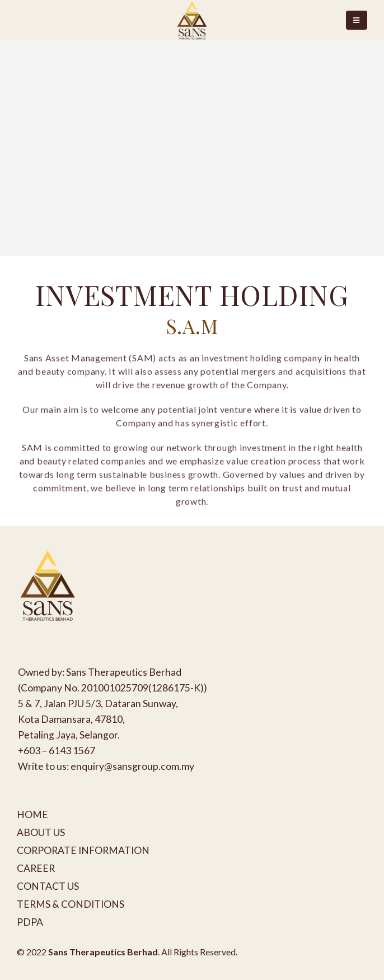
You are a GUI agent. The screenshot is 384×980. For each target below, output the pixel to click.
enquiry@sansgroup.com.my (132, 766)
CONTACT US (48, 886)
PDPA (30, 922)
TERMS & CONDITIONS (71, 904)
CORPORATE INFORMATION (83, 850)
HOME (32, 814)
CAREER (36, 868)
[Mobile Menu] (357, 20)
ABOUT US (41, 832)
